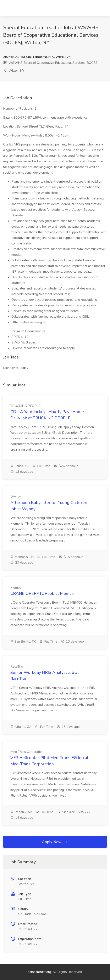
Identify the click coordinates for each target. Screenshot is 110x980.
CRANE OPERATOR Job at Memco (42, 593)
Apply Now (55, 842)
